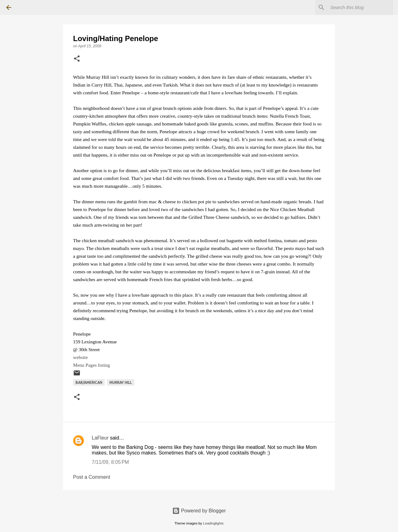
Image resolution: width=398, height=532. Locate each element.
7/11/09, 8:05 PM (110, 462)
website (80, 357)
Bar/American (89, 382)
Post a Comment (92, 477)
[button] (77, 59)
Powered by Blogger (199, 511)
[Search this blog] (360, 7)
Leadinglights (213, 523)
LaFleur (100, 438)
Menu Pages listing (92, 365)
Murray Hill (121, 382)
